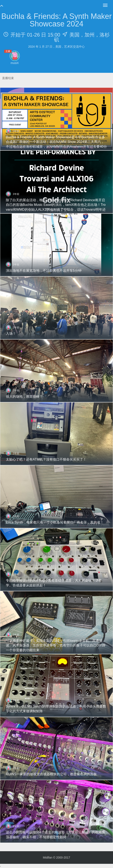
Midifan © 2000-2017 (56, 858)
